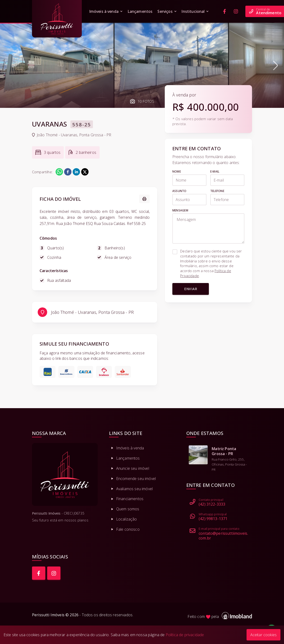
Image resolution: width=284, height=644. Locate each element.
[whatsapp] (59, 172)
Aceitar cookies (263, 635)
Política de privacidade (185, 635)
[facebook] (68, 172)
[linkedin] (76, 172)
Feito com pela (220, 616)
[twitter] (85, 172)
